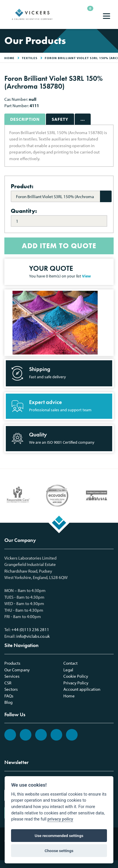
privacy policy (60, 819)
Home (69, 696)
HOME (9, 58)
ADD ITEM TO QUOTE (59, 246)
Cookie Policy (76, 676)
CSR (8, 683)
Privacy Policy (76, 683)
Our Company (17, 670)
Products (12, 663)
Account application (82, 689)
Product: (22, 186)
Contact (70, 663)
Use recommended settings (59, 836)
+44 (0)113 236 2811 (30, 629)
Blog (8, 702)
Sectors (11, 689)
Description (25, 119)
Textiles (30, 58)
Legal (68, 670)
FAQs (9, 696)
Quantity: (24, 211)
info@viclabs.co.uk (33, 636)
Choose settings (59, 851)
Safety (60, 119)
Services (12, 676)
